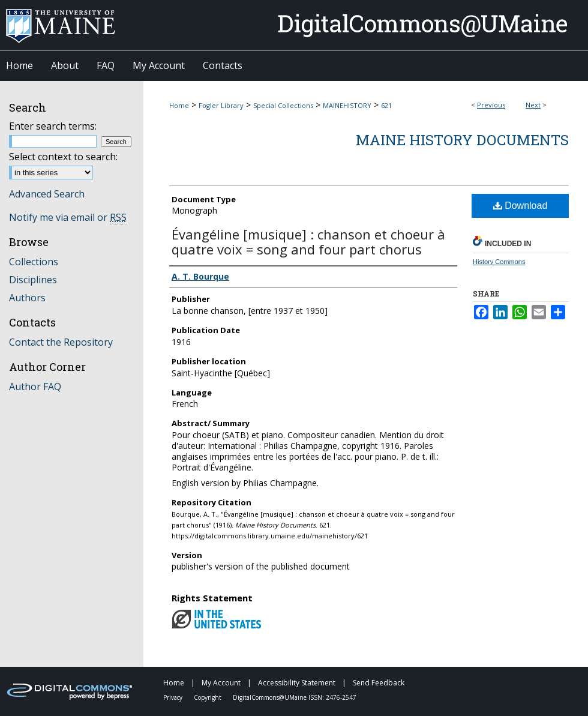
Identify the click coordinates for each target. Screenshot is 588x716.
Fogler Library (221, 105)
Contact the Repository (61, 342)
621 (386, 105)
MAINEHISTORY (347, 105)
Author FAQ (35, 387)
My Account (222, 683)
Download (520, 206)
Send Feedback (379, 683)
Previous (491, 105)
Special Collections (283, 105)
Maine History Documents (462, 140)
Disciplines (33, 280)
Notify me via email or (68, 217)
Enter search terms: (53, 126)
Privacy (174, 697)
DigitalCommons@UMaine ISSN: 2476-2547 (295, 697)
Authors (27, 298)
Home (179, 105)
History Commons (499, 262)
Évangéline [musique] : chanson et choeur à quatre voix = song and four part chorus (308, 242)
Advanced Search (47, 194)
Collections (34, 262)
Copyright (208, 697)
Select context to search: (63, 157)
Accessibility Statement (298, 683)
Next (533, 105)
